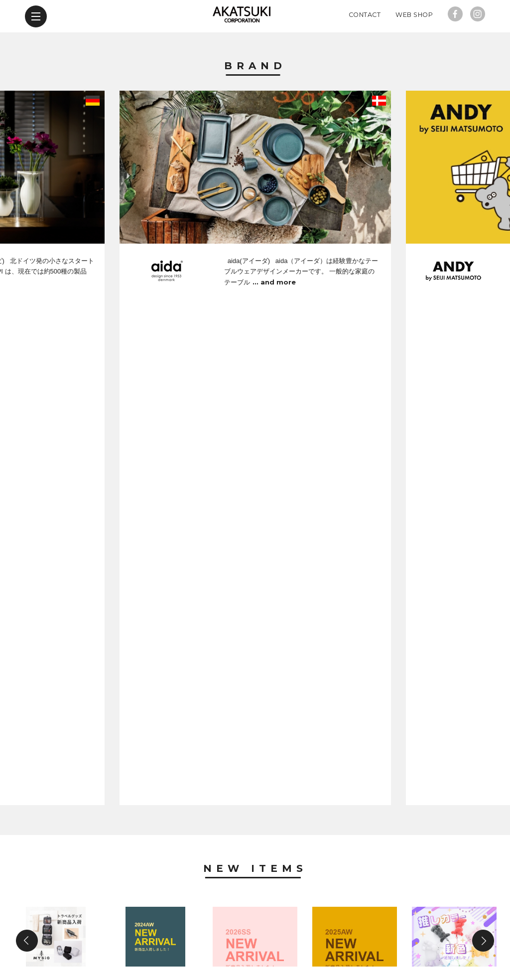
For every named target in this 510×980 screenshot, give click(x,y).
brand (63, 922)
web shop (383, 922)
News (255, 630)
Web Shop (414, 47)
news (176, 922)
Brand (255, 99)
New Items (255, 395)
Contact (365, 47)
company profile (245, 922)
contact (321, 922)
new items (120, 922)
